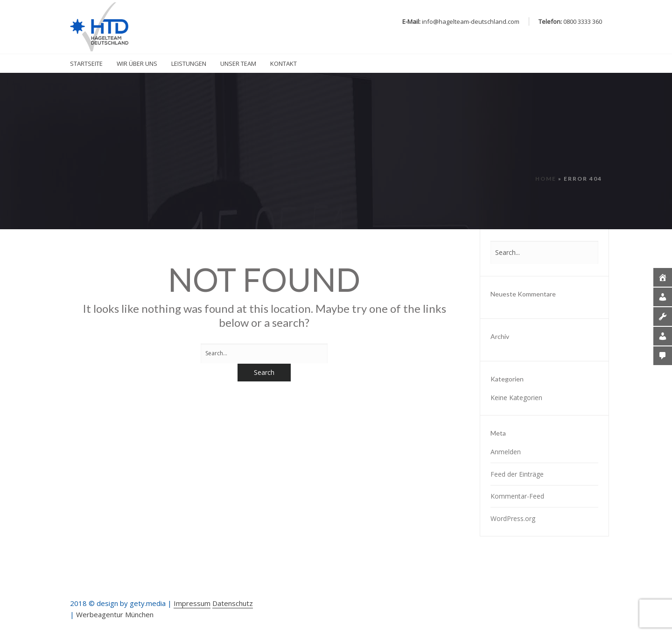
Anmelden (506, 452)
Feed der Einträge (517, 474)
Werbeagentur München (115, 614)
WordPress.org (513, 518)
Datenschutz (233, 603)
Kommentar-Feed (517, 496)
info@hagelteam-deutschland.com (471, 21)
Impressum (192, 603)
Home (546, 179)
